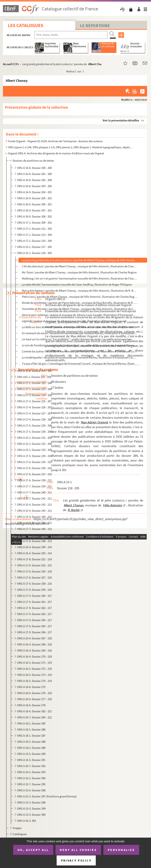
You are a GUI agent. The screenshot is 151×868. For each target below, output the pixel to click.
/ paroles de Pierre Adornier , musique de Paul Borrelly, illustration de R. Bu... (80, 303)
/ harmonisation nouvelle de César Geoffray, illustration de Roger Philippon (77, 284)
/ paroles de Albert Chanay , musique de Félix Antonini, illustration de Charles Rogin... (80, 297)
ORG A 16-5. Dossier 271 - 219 (34, 663)
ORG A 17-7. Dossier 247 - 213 (34, 535)
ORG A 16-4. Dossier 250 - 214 (34, 553)
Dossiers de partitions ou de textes (33, 161)
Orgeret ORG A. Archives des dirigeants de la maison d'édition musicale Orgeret (56, 153)
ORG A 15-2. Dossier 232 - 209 (34, 444)
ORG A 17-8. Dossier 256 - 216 (34, 571)
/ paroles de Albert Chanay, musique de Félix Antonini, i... (80, 260)
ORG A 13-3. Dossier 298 (31, 802)
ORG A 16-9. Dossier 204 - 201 (34, 192)
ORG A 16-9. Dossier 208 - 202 (34, 216)
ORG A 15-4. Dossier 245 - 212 (34, 523)
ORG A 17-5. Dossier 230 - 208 (34, 432)
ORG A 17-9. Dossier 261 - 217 (34, 602)
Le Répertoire (95, 25)
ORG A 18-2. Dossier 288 (31, 742)
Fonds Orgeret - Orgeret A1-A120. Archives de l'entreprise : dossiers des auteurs (55, 141)
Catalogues (20, 834)
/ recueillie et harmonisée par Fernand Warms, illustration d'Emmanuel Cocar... (80, 333)
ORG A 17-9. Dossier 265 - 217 (34, 626)
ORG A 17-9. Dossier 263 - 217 (34, 614)
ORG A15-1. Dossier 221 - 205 (34, 377)
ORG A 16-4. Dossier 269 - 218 (34, 650)
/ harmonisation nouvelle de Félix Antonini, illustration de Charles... (80, 278)
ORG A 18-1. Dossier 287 (31, 736)
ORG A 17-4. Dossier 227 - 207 (34, 413)
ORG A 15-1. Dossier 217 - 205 (34, 247)
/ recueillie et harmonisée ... (78, 339)
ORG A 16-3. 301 (27, 821)
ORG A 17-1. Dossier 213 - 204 (34, 235)
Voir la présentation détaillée (121, 120)
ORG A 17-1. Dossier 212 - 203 (34, 229)
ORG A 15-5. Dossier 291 (31, 760)
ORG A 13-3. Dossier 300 (31, 815)
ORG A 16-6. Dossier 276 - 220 (34, 693)
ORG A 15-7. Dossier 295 (31, 784)
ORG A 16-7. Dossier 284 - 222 (34, 717)
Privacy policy (76, 860)
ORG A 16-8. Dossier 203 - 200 (34, 186)
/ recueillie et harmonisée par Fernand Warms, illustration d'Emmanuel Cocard (80, 351)
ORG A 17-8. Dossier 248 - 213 (34, 541)
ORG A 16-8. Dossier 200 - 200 (34, 168)
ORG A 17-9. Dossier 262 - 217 (34, 608)
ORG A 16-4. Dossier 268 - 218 (34, 644)
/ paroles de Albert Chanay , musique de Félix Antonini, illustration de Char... (80, 309)
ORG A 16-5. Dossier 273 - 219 (34, 675)
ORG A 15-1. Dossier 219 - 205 (34, 371)
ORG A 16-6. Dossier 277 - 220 (34, 699)
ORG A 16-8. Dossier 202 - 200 (34, 180)
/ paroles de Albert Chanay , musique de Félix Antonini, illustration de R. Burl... (80, 291)
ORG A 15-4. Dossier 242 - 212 (34, 505)
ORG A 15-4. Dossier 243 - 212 (34, 511)
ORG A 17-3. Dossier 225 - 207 (34, 401)
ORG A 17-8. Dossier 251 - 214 (34, 559)
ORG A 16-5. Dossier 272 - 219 (34, 669)
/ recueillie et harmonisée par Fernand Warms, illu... (80, 345)
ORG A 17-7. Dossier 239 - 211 (34, 486)
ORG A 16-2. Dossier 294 (31, 778)
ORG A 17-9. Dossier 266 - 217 (34, 632)
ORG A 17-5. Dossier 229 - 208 (34, 425)
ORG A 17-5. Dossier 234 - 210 (34, 456)
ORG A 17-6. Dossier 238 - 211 (34, 480)
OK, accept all (33, 850)
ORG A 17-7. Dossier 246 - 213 (34, 529)
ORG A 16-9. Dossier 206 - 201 (34, 204)
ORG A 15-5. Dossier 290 (31, 754)
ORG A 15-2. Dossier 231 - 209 (34, 438)
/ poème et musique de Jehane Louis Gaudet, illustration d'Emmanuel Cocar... (80, 327)
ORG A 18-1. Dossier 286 (31, 729)
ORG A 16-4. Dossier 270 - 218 (34, 656)
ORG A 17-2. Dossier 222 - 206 (34, 383)
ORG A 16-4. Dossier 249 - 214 (34, 547)
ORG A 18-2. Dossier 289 (31, 748)
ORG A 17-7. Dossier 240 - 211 (34, 492)
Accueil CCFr (11, 64)
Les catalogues (26, 25)
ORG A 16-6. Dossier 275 (31, 687)
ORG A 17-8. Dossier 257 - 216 (34, 577)
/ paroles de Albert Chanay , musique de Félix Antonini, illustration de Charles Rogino (79, 272)
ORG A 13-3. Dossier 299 (31, 808)
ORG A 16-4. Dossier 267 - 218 (34, 638)
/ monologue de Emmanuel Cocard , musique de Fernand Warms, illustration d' (80, 363)
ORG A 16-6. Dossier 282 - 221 (34, 711)
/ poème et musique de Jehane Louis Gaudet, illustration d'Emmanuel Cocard (80, 315)
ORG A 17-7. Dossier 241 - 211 (34, 498)
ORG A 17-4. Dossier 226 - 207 (34, 407)
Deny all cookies (78, 850)
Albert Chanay (97, 64)
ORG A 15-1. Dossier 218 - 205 (34, 253)
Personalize (121, 850)
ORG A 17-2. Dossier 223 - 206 (34, 389)
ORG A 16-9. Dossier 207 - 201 (34, 210)
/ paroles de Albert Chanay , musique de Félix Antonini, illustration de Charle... (80, 266)
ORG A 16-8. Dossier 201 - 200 (34, 174)
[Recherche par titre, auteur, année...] (71, 35)
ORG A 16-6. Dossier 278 (31, 705)
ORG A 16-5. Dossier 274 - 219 (34, 681)
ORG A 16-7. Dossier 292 (31, 766)
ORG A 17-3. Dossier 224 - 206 (34, 395)
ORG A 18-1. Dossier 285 (31, 723)
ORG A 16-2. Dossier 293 (31, 772)
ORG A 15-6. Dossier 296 (31, 790)
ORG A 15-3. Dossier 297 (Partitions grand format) (47, 796)
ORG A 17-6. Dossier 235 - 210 (34, 462)
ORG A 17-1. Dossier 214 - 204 (34, 241)
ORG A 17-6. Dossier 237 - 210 (34, 474)
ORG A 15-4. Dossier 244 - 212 (34, 517)
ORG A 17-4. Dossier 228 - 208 (34, 419)
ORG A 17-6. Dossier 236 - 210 (34, 468)
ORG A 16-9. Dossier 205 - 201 (34, 198)
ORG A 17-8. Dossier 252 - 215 (34, 565)
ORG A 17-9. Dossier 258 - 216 (34, 584)
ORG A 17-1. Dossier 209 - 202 (34, 222)
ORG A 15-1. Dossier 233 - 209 (34, 450)
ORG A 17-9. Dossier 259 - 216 (34, 590)
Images (17, 828)
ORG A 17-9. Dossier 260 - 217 (34, 596)
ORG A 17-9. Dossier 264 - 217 (34, 620)
